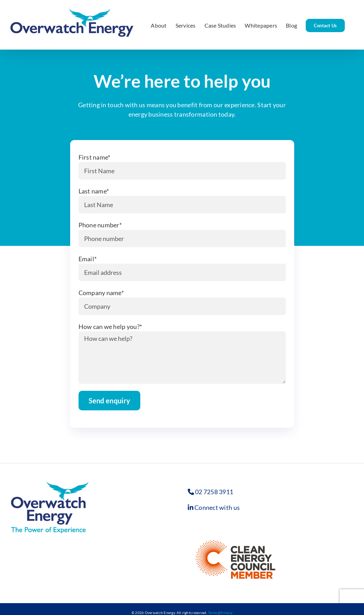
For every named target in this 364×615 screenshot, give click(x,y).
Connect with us (217, 507)
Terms (213, 613)
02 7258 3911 (214, 492)
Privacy (226, 613)
